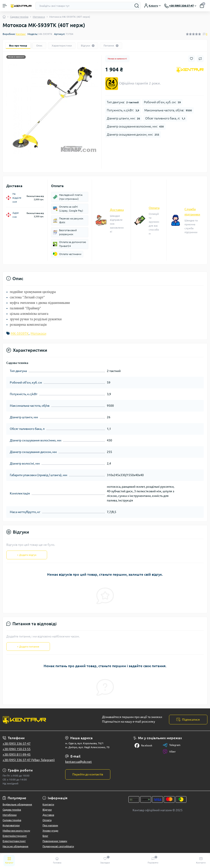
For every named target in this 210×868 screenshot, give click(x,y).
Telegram (172, 745)
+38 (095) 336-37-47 (17, 744)
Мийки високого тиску (16, 831)
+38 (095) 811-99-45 (17, 754)
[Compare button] (200, 59)
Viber (169, 752)
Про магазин (50, 825)
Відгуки (47, 810)
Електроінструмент (15, 836)
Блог (45, 836)
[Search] (137, 6)
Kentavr (21, 34)
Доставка (117, 210)
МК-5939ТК (20, 333)
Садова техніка (19, 17)
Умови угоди (50, 831)
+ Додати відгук (27, 555)
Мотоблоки (10, 815)
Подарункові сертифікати (58, 846)
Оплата (154, 208)
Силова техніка (12, 820)
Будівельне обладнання (17, 804)
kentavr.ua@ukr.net (79, 762)
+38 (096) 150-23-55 (17, 749)
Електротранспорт (14, 841)
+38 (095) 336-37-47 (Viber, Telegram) (29, 760)
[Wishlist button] (191, 59)
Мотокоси (39, 17)
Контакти (48, 804)
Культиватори (11, 825)
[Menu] (5, 6)
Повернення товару (55, 841)
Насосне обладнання (15, 846)
